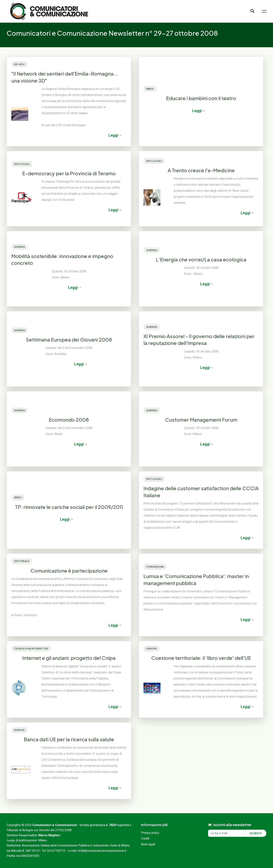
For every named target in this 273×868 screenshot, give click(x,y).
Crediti (145, 839)
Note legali (148, 844)
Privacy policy (150, 833)
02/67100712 (56, 851)
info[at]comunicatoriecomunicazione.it (102, 851)
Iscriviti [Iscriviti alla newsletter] (256, 833)
